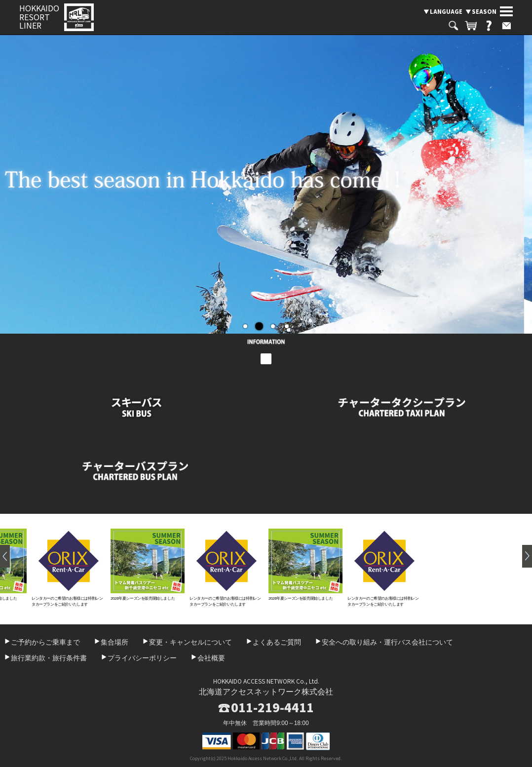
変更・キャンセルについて (190, 642)
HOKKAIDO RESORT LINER (39, 17)
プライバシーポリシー (142, 658)
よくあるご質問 (277, 642)
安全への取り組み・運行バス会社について (387, 642)
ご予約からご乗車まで (45, 642)
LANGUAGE (446, 11)
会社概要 (211, 658)
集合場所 (114, 642)
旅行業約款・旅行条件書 (49, 658)
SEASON (484, 11)
